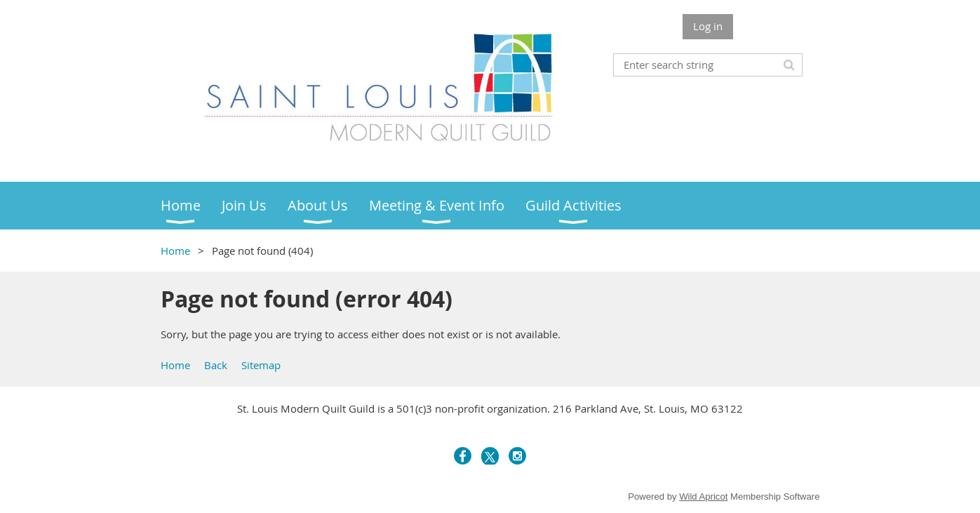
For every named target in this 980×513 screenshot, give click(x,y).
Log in (708, 26)
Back (216, 365)
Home (175, 251)
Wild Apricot (703, 497)
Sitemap (261, 365)
